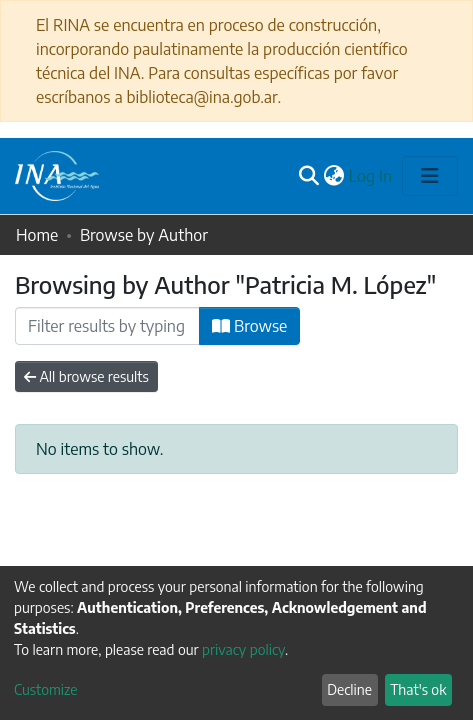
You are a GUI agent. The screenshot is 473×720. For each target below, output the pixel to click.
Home (37, 235)
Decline (349, 689)
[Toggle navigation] (430, 176)
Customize (46, 689)
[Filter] (107, 326)
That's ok (418, 689)
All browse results (86, 376)
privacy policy (243, 649)
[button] (334, 176)
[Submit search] (309, 176)
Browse (249, 326)
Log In (371, 176)
